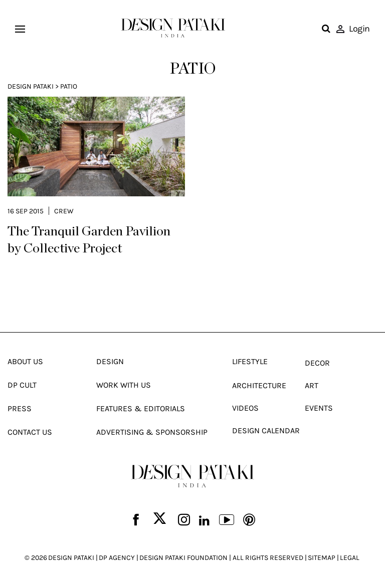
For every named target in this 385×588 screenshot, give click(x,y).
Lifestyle (250, 361)
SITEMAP (322, 558)
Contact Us (30, 432)
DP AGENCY (117, 558)
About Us (25, 361)
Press (20, 408)
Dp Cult (22, 385)
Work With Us (124, 385)
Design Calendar (266, 430)
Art (312, 385)
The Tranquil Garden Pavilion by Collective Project (89, 240)
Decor (317, 363)
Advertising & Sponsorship (152, 432)
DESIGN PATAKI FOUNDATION (183, 558)
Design (110, 361)
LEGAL (350, 558)
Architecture (259, 385)
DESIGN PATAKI (71, 558)
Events (319, 408)
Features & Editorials (141, 408)
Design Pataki (31, 86)
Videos (245, 408)
